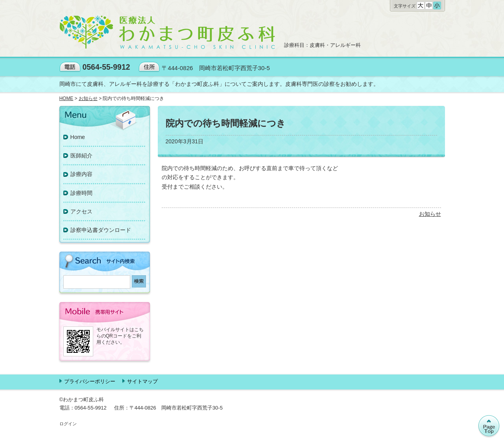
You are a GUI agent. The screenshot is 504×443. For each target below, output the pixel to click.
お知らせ (430, 214)
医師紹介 (81, 156)
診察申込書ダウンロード (101, 230)
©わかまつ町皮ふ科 (82, 399)
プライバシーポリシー (90, 381)
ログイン (68, 424)
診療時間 (81, 193)
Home (78, 137)
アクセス (81, 211)
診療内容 (81, 174)
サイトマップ (142, 381)
